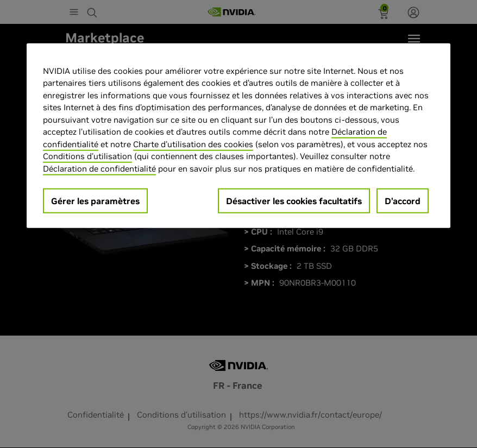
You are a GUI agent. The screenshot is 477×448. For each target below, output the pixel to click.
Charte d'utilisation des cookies (193, 144)
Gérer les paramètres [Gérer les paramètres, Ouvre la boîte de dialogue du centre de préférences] (95, 201)
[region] (238, 135)
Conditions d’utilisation (87, 156)
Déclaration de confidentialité (99, 168)
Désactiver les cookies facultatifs (294, 201)
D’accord (403, 201)
